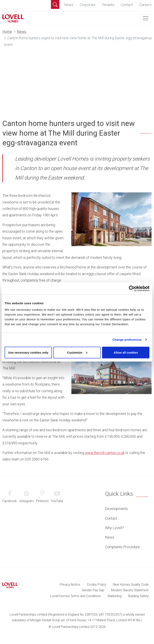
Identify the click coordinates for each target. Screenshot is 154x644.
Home (7, 31)
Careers (145, 5)
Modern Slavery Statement (130, 590)
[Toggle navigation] (146, 18)
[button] (55, 4)
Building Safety (138, 596)
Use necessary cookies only (28, 352)
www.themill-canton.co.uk (105, 453)
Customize (77, 352)
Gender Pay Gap (93, 590)
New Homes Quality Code (131, 585)
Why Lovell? (114, 528)
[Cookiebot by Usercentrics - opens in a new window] (132, 289)
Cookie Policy (96, 585)
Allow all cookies (126, 352)
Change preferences (127, 340)
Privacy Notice (70, 585)
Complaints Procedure (123, 547)
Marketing (115, 596)
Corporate (88, 5)
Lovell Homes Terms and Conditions (76, 596)
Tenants (108, 5)
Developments (117, 509)
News (69, 5)
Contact (127, 5)
